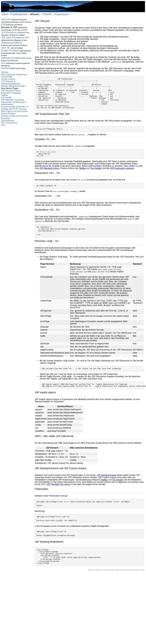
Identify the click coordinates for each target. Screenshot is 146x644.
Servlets (5, 72)
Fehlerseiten (42, 500)
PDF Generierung (9, 123)
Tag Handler (7, 98)
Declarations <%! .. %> (47, 218)
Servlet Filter (7, 77)
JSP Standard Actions (11, 91)
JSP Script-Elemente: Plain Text (52, 120)
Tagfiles (4, 95)
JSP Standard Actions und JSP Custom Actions (61, 479)
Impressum (61, 14)
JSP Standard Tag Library (13, 100)
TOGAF (47, 14)
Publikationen (19, 14)
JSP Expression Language (122, 176)
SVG (3, 125)
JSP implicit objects (45, 404)
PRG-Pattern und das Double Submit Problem (14, 112)
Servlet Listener (8, 79)
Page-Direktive (50, 267)
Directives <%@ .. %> (47, 251)
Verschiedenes (8, 120)
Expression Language (11, 93)
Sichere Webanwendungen (13, 86)
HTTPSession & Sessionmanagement (11, 83)
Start (5, 14)
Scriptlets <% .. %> (45, 146)
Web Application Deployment (14, 75)
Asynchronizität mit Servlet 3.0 (15, 107)
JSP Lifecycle (42, 21)
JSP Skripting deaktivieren (49, 556)
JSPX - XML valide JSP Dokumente (54, 447)
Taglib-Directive (53, 387)
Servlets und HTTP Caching (14, 109)
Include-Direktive (54, 371)
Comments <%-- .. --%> (48, 204)
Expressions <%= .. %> (47, 181)
